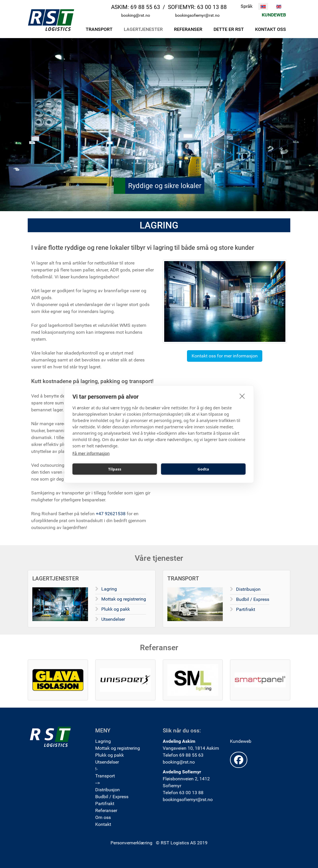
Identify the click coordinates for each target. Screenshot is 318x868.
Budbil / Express (253, 599)
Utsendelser (113, 619)
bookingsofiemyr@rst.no (197, 15)
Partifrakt (246, 609)
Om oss (103, 817)
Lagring (109, 589)
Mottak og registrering (124, 599)
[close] (242, 396)
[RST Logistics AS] (51, 20)
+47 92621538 (111, 514)
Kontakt (103, 824)
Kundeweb (241, 741)
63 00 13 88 (212, 7)
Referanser (106, 810)
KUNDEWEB (274, 15)
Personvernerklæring (131, 843)
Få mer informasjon (91, 453)
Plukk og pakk (116, 609)
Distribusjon (248, 589)
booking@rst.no (136, 15)
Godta (203, 469)
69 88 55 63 (145, 7)
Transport (105, 776)
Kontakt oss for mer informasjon (225, 356)
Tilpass (115, 469)
